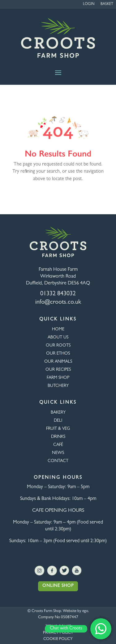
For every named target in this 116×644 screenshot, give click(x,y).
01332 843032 (58, 294)
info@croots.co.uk (58, 302)
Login (89, 4)
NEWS (58, 453)
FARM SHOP (58, 378)
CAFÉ (58, 445)
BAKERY (58, 413)
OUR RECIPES (58, 370)
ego (85, 611)
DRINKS (58, 437)
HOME (58, 329)
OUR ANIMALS (58, 362)
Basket (107, 4)
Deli (58, 421)
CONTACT (58, 461)
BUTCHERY (58, 386)
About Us (58, 338)
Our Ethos (58, 354)
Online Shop (58, 586)
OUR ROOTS (58, 346)
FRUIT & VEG (58, 429)
